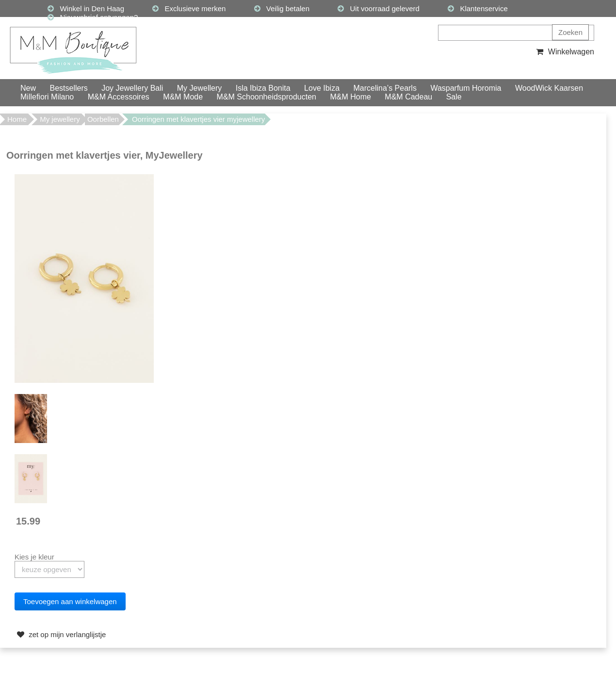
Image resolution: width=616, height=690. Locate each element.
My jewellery (60, 119)
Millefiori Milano (47, 97)
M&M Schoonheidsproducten (267, 97)
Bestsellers (68, 88)
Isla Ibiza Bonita (263, 88)
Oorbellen (103, 119)
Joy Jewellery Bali (132, 88)
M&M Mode (183, 97)
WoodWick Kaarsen (549, 88)
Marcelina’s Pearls (385, 88)
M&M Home (350, 97)
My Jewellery (199, 88)
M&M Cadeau (408, 97)
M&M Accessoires (119, 97)
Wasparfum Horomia (466, 88)
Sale (454, 97)
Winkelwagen (564, 52)
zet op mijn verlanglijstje (60, 634)
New (28, 88)
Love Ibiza (322, 88)
